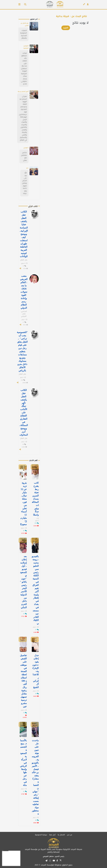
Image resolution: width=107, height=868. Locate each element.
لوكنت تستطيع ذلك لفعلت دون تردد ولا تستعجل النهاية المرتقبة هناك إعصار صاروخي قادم (24, 68)
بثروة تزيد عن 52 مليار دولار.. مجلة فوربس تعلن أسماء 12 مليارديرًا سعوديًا (23, 504)
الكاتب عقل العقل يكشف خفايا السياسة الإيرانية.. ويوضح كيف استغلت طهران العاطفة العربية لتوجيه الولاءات (24, 234)
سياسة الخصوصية (41, 835)
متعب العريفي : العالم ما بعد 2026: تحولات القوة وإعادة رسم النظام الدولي (24, 292)
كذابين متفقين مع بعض (24, 156)
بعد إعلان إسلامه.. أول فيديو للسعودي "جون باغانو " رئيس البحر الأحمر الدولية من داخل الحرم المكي (23, 582)
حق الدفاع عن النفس (25, 24)
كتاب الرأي (33, 206)
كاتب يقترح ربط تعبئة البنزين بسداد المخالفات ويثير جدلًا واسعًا (35, 499)
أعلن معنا (52, 835)
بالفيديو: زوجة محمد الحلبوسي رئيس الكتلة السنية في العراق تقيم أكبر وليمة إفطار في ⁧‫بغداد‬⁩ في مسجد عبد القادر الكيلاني (35, 590)
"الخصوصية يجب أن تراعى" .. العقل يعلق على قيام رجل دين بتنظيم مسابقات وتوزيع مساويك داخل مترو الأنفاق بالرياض (22, 351)
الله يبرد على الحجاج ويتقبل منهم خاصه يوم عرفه (24, 183)
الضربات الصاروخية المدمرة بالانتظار (23, 34)
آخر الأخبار (35, 467)
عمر (27, 168)
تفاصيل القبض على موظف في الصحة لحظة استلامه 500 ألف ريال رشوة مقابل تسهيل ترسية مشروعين (23, 681)
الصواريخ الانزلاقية (26, 47)
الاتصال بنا (61, 835)
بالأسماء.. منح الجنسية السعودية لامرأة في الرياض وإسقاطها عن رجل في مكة (23, 763)
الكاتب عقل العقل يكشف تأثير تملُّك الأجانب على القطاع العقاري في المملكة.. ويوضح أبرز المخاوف (24, 412)
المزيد (66, 28)
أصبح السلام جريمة (23, 91)
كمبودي (26, 148)
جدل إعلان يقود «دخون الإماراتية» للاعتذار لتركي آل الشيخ (36, 671)
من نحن (69, 835)
